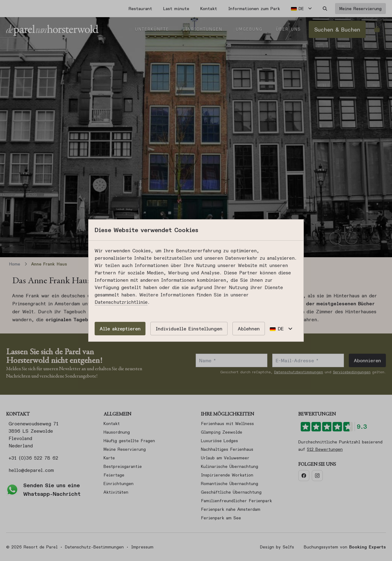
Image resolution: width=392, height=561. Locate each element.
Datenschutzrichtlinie (121, 302)
